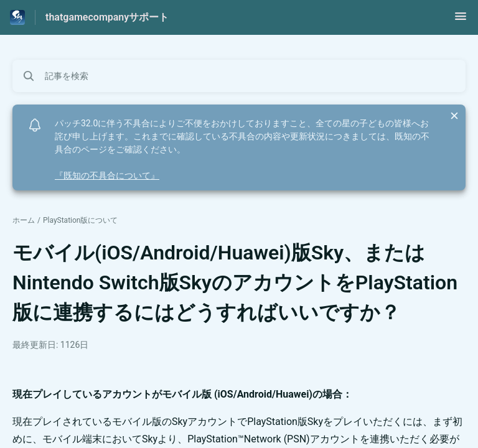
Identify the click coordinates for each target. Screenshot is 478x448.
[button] (461, 20)
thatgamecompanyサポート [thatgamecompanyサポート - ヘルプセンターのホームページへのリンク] (107, 17)
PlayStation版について (81, 220)
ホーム (24, 220)
